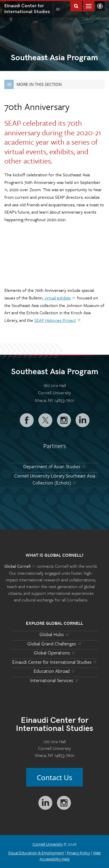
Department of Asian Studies (55, 466)
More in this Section (33, 84)
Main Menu (89, 6)
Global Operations (55, 653)
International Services (54, 680)
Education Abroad (54, 671)
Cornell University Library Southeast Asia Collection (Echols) (55, 479)
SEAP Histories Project (58, 320)
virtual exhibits (60, 298)
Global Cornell (100, 6)
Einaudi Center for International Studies (55, 662)
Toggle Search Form (76, 6)
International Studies (29, 9)
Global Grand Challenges (54, 644)
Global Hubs (54, 634)
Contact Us (54, 777)
